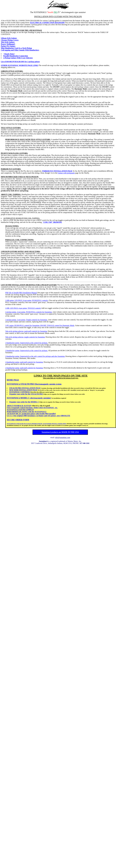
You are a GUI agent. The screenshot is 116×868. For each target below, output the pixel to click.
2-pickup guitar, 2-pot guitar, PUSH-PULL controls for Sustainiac (29, 312)
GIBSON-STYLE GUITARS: (12, 71)
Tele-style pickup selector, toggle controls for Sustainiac (25, 337)
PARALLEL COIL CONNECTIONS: (20, 240)
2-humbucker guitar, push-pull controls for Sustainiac (24, 362)
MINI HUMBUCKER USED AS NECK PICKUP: (20, 177)
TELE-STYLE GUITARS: (11, 128)
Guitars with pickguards (66, 173)
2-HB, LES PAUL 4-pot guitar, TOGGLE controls (23, 308)
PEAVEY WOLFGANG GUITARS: (14, 153)
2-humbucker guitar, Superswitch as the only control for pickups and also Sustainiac (35, 356)
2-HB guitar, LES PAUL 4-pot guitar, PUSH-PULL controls (27, 300)
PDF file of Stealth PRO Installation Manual (21, 293)
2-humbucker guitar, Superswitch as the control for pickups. (27, 343)
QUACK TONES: (12, 226)
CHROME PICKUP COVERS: (13, 110)
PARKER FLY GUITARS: (11, 169)
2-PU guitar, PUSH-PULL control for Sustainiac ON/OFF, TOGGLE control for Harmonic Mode (40, 325)
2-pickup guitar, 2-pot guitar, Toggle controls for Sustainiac (26, 320)
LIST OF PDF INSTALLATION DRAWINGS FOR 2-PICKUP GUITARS (29, 285)
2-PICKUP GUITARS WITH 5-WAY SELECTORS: (21, 251)
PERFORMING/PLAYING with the (27, 412)
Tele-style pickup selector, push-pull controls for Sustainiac (26, 331)
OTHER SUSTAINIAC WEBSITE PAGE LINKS (20, 65)
